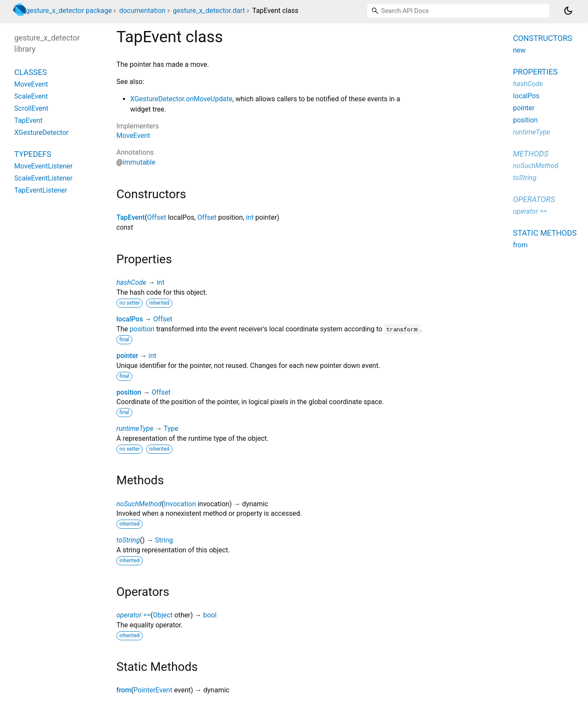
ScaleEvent (31, 96)
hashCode (131, 282)
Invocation (180, 504)
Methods (531, 154)
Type (171, 428)
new (519, 50)
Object (163, 615)
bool (210, 615)
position (142, 329)
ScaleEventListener (43, 178)
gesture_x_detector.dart (209, 11)
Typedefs (33, 154)
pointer (127, 356)
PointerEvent (153, 690)
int (250, 217)
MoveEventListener (43, 166)
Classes (31, 72)
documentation (142, 11)
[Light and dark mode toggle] (568, 11)
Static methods (545, 233)
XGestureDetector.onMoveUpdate (181, 99)
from (124, 690)
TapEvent (131, 217)
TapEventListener (41, 190)
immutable (139, 162)
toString (128, 540)
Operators (534, 199)
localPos (130, 319)
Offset (156, 217)
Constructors (543, 38)
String (164, 540)
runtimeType (135, 428)
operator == (133, 615)
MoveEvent (133, 136)
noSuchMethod (139, 504)
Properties (535, 72)
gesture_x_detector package (69, 11)
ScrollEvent (31, 108)
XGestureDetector (41, 132)
